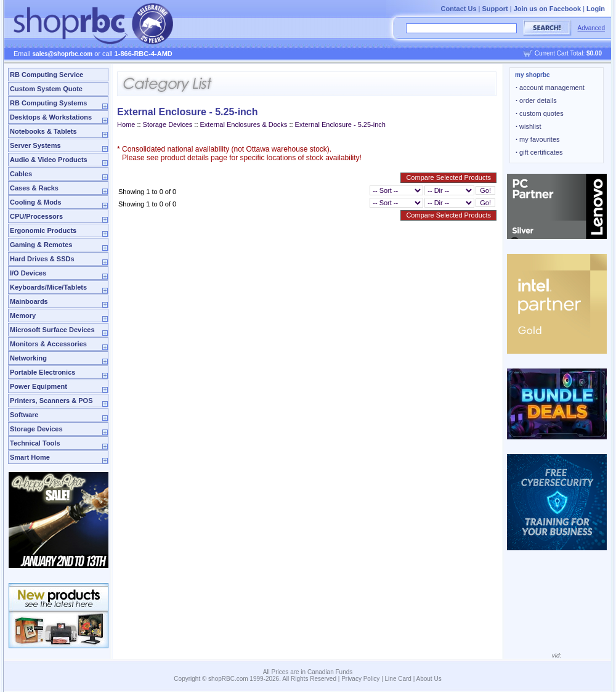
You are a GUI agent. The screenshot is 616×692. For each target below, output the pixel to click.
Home (126, 124)
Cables (21, 174)
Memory (23, 315)
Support (495, 9)
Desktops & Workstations (51, 117)
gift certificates (539, 152)
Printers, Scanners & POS (51, 401)
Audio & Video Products (49, 160)
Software (24, 415)
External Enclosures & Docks (244, 124)
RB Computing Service (47, 75)
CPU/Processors (36, 216)
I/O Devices (28, 273)
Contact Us (458, 9)
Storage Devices (36, 429)
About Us (429, 679)
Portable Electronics (43, 372)
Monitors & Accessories (48, 344)
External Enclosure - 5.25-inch (340, 124)
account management (550, 88)
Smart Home (30, 457)
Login (596, 9)
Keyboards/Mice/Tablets (48, 287)
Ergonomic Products (43, 230)
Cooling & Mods (36, 202)
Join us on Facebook (547, 9)
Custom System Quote (46, 89)
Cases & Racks (34, 188)
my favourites (538, 139)
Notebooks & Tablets (43, 131)
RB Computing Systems (48, 103)
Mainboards (29, 301)
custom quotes (540, 113)
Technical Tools (35, 443)
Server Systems (35, 145)
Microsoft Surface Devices (52, 330)
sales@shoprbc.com (63, 54)
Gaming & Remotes (41, 245)
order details (536, 100)
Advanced (591, 28)
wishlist (529, 126)
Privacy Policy (360, 679)
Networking (28, 358)
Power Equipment (38, 386)
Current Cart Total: (568, 53)
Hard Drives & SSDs (42, 259)
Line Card (398, 679)
